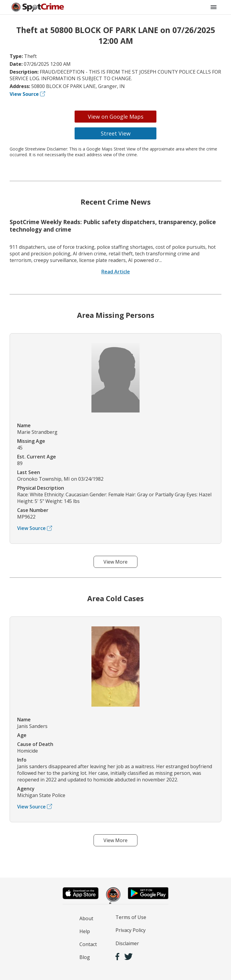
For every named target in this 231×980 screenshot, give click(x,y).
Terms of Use (131, 917)
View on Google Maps (116, 117)
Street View (116, 133)
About (86, 918)
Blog (85, 957)
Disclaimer (127, 943)
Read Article (116, 272)
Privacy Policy (131, 930)
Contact (88, 944)
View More (115, 562)
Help (85, 931)
